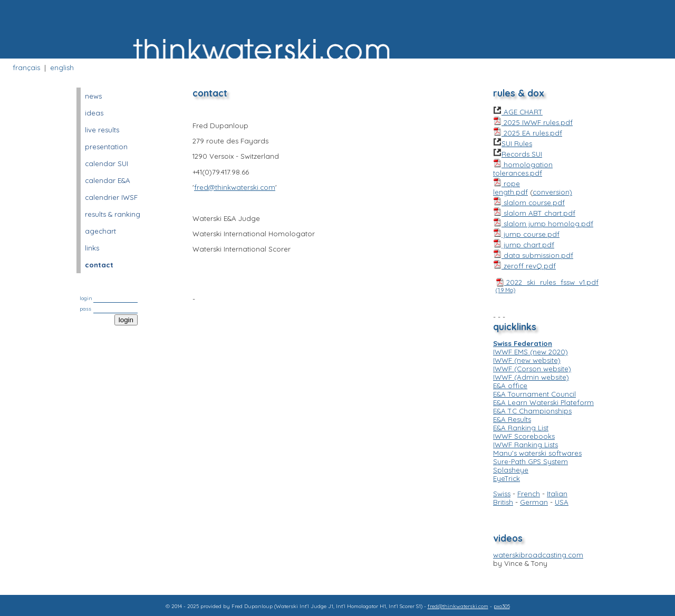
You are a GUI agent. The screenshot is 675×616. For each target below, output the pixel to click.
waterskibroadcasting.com (538, 555)
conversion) (552, 192)
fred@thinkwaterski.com (235, 187)
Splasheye (511, 470)
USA (562, 502)
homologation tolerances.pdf (523, 169)
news (93, 96)
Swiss (502, 494)
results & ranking (113, 214)
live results (102, 130)
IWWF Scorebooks (524, 436)
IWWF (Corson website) (532, 369)
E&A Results (512, 419)
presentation (106, 147)
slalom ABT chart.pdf (534, 213)
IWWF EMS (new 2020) (531, 352)
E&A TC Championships (532, 411)
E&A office (510, 386)
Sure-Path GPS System (531, 461)
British (503, 502)
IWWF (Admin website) (531, 377)
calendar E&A (108, 180)
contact (99, 265)
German (534, 502)
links (92, 248)
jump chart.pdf (524, 245)
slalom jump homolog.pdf (543, 224)
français (26, 68)
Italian (557, 494)
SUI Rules (513, 143)
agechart (100, 231)
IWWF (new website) (527, 360)
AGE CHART (518, 112)
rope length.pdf (510, 188)
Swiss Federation (523, 343)
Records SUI (518, 154)
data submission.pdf (533, 255)
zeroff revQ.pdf (524, 266)
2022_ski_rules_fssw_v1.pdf (547, 286)
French (529, 494)
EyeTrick (507, 478)
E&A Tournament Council (534, 394)
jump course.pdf (526, 234)
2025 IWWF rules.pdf (533, 122)
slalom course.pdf (529, 203)
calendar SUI (107, 163)
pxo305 (502, 606)
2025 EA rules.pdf (528, 133)
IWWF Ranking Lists (525, 445)
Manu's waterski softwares (537, 453)
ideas (94, 113)
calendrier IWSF (111, 197)
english (62, 68)
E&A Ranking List (521, 428)
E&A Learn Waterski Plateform (543, 402)
